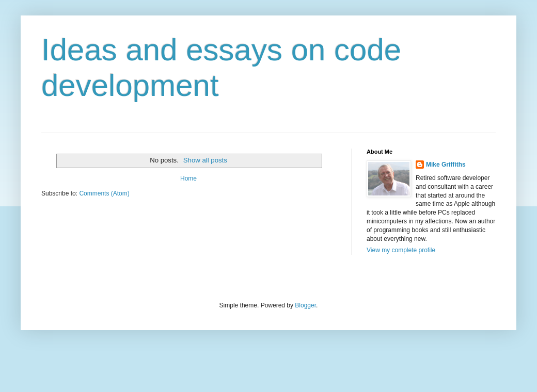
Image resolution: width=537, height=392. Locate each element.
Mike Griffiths (446, 165)
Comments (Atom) (104, 193)
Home (188, 178)
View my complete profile (401, 250)
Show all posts (205, 160)
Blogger (305, 305)
